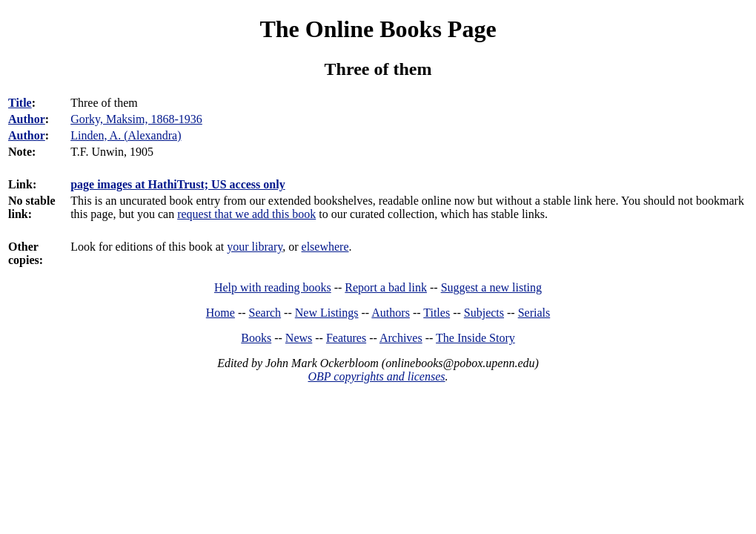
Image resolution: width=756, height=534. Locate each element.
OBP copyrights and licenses (376, 376)
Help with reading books (273, 287)
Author (27, 119)
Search (265, 313)
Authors (391, 313)
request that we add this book (246, 214)
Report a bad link (386, 287)
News (299, 338)
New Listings (327, 313)
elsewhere (325, 247)
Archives (401, 338)
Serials (534, 313)
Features (346, 338)
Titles (437, 313)
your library (255, 247)
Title (20, 103)
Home (220, 313)
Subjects (484, 313)
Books (256, 338)
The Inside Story (475, 338)
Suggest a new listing (491, 287)
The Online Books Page (378, 29)
